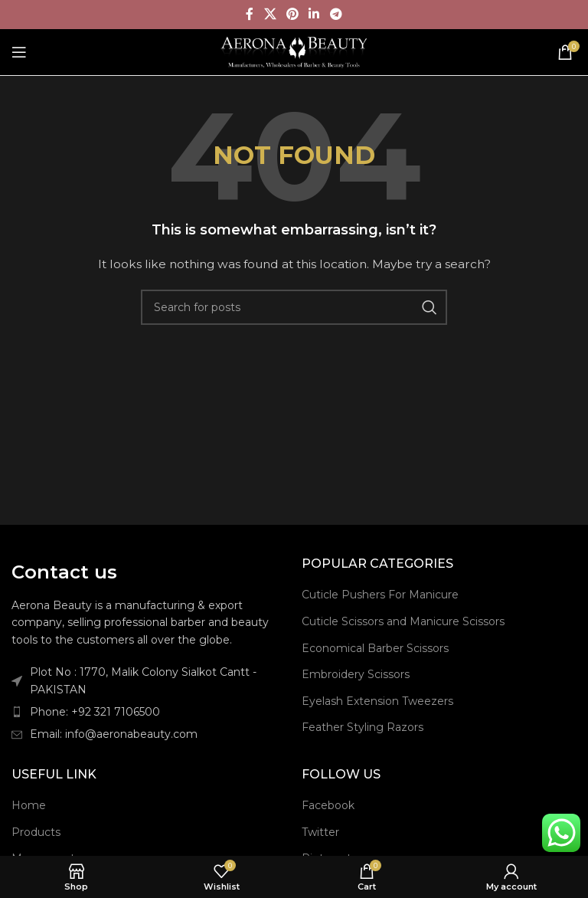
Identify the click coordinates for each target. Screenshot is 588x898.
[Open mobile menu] (19, 52)
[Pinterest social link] (292, 14)
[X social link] (270, 14)
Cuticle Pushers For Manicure (380, 595)
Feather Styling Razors (363, 727)
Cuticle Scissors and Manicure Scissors (403, 621)
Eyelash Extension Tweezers (377, 701)
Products (36, 832)
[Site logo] (294, 51)
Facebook (328, 805)
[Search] (294, 307)
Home (29, 805)
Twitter (320, 832)
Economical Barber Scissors (375, 648)
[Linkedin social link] (314, 14)
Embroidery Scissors (356, 674)
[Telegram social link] (336, 14)
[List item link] (149, 712)
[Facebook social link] (250, 14)
